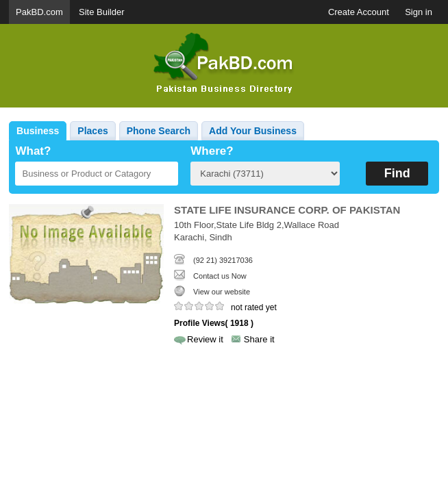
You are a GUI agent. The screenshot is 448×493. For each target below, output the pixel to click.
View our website (222, 292)
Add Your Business (253, 131)
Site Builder (101, 12)
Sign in (419, 12)
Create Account (359, 12)
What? (33, 151)
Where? (212, 151)
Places (92, 131)
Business (38, 131)
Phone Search (159, 131)
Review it (205, 339)
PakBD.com (39, 12)
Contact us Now (220, 276)
